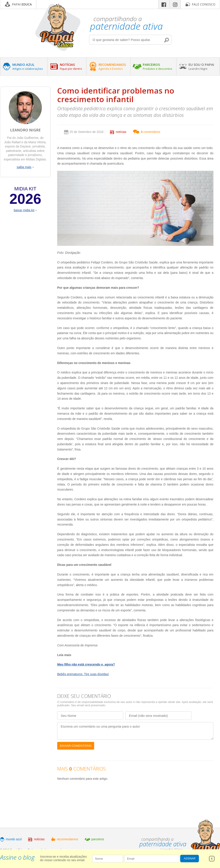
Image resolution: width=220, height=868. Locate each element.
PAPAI (22, 4)
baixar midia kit (24, 210)
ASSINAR (190, 859)
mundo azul (14, 839)
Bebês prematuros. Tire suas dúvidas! (83, 674)
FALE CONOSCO (204, 4)
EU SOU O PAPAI (201, 66)
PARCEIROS (158, 66)
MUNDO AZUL (28, 66)
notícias (121, 132)
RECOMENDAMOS (112, 66)
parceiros (98, 839)
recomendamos (68, 839)
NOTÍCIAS (71, 66)
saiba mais (24, 167)
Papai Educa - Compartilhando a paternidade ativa (58, 27)
